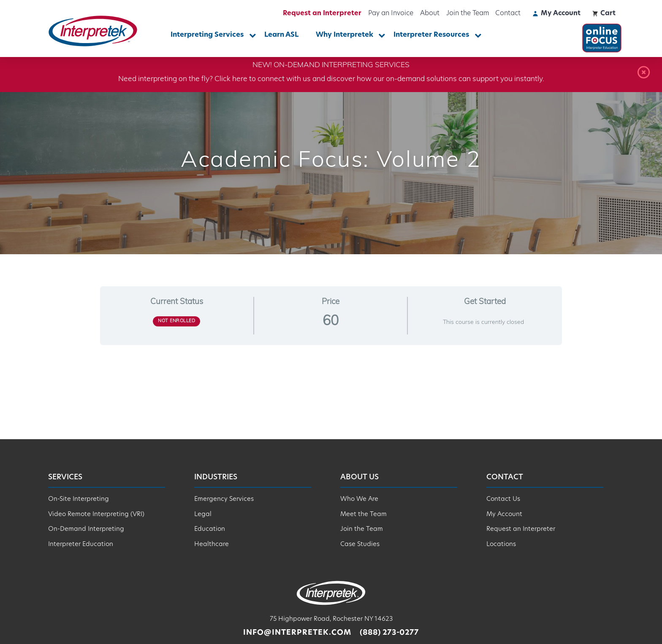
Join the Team (468, 14)
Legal (203, 515)
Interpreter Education (81, 545)
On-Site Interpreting (79, 499)
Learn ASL (281, 35)
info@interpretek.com (297, 633)
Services (65, 477)
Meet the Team (364, 515)
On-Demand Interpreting (86, 529)
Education (210, 529)
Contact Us (503, 499)
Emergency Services (224, 499)
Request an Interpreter (322, 14)
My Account (504, 515)
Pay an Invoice (391, 14)
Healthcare (212, 545)
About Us (359, 477)
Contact (508, 14)
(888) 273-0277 (389, 633)
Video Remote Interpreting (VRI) (96, 515)
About (430, 14)
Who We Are (359, 499)
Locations (501, 545)
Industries (216, 477)
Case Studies (360, 545)
